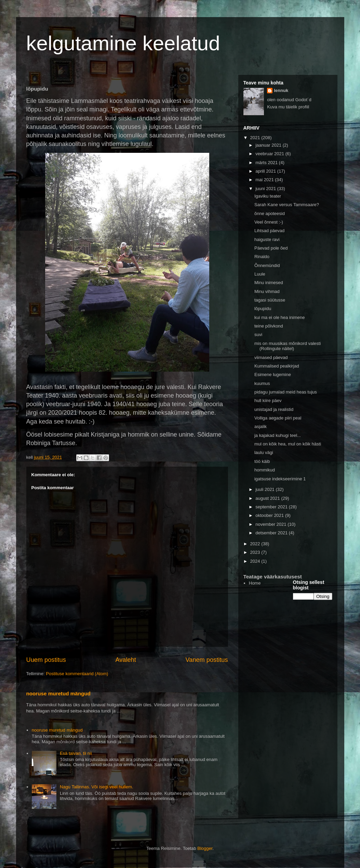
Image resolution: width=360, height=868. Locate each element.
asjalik (261, 426)
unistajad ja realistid (274, 409)
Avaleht (125, 660)
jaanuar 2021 (269, 145)
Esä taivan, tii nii (76, 753)
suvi (258, 335)
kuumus (262, 383)
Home (255, 583)
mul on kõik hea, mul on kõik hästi (288, 444)
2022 (256, 544)
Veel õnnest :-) (269, 222)
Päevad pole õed (271, 248)
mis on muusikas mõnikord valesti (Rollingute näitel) (288, 346)
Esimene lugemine (273, 375)
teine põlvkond (269, 326)
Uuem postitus (46, 660)
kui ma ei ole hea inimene (279, 317)
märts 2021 (267, 163)
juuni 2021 (266, 189)
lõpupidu (263, 309)
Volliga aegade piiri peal (278, 418)
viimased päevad (271, 357)
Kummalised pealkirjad (277, 366)
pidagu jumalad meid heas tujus (286, 392)
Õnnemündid (267, 265)
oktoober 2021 (270, 515)
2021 (256, 138)
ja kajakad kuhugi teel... (278, 435)
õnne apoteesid (270, 213)
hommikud (265, 470)
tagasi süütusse (270, 300)
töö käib (262, 461)
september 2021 (272, 507)
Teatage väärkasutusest (273, 577)
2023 (256, 552)
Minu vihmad (267, 291)
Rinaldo (262, 257)
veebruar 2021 (270, 154)
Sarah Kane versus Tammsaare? (287, 205)
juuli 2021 (265, 489)
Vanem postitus (206, 660)
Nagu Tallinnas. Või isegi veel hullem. (96, 787)
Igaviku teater (268, 196)
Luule (260, 274)
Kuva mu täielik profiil (288, 107)
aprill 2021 (266, 171)
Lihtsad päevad (269, 231)
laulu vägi (264, 452)
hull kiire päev (268, 400)
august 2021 (268, 498)
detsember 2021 (272, 533)
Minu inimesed (269, 283)
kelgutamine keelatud (123, 43)
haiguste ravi (267, 239)
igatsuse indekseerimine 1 (280, 479)
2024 (256, 561)
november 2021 (271, 524)
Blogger (205, 848)
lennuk (281, 90)
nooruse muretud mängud (58, 693)
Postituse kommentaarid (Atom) (77, 674)
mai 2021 (265, 180)
